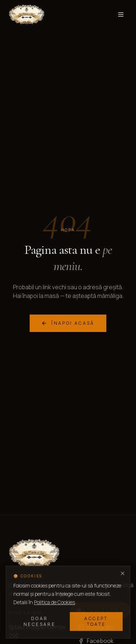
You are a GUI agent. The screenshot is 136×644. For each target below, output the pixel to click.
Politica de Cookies (54, 602)
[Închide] (123, 574)
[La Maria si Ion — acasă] (27, 14)
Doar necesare (39, 622)
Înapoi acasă (68, 323)
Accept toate (96, 622)
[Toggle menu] (121, 14)
